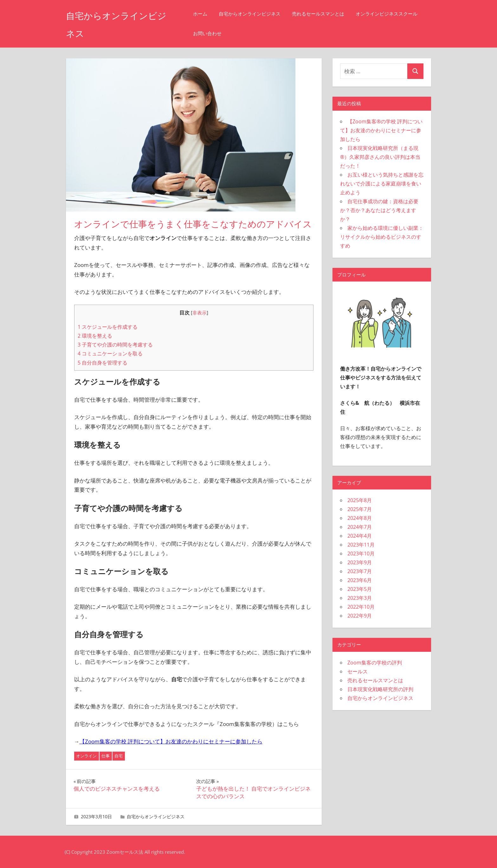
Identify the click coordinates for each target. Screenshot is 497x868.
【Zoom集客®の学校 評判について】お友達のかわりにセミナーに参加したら (381, 130)
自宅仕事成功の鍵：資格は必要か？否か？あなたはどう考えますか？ (379, 210)
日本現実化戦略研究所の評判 (380, 689)
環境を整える (95, 336)
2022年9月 (360, 616)
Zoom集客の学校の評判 (375, 663)
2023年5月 (360, 589)
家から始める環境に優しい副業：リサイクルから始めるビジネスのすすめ (382, 237)
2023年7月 (360, 571)
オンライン (86, 756)
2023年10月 (361, 554)
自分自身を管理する (103, 363)
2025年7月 (360, 509)
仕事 (106, 756)
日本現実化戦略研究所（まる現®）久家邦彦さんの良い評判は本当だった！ (380, 157)
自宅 (119, 756)
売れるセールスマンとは (328, 14)
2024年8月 (360, 518)
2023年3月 (360, 598)
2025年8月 (360, 500)
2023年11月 (361, 545)
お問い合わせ (290, 33)
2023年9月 (360, 562)
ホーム (210, 14)
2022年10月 (361, 607)
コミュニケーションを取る (110, 353)
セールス (358, 671)
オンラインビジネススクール (233, 33)
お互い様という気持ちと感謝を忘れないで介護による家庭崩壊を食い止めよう (382, 184)
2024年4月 (360, 536)
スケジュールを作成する (108, 327)
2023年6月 (360, 580)
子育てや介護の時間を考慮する (115, 345)
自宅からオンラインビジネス (259, 14)
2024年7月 (360, 527)
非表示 (200, 313)
